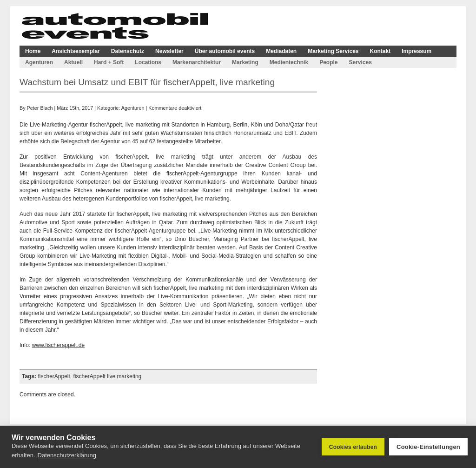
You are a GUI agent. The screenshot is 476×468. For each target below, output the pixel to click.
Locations (148, 62)
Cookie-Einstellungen (428, 447)
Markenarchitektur (197, 62)
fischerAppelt (54, 376)
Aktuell (73, 62)
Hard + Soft (109, 62)
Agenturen (39, 62)
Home (33, 51)
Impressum (416, 51)
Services (360, 62)
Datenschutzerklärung (67, 455)
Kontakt (380, 51)
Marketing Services (333, 51)
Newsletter (169, 51)
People (328, 62)
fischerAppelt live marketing (108, 376)
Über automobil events (225, 51)
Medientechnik (289, 62)
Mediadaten (281, 51)
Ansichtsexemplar (76, 51)
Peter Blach (40, 108)
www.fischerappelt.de (58, 345)
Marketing (245, 62)
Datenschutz (128, 51)
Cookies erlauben (353, 447)
